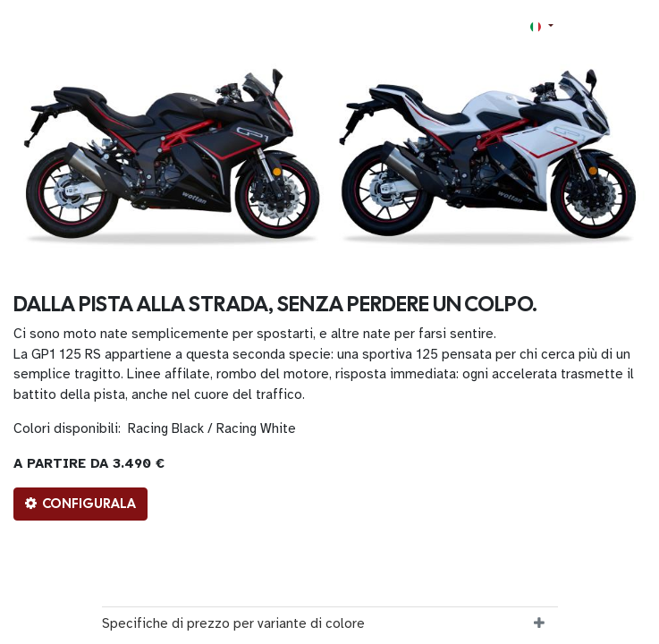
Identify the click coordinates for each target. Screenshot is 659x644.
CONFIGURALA (80, 504)
